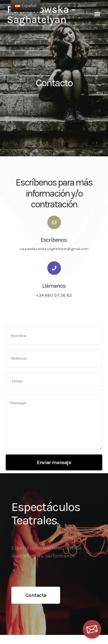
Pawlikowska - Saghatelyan (41, 14)
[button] (97, 14)
